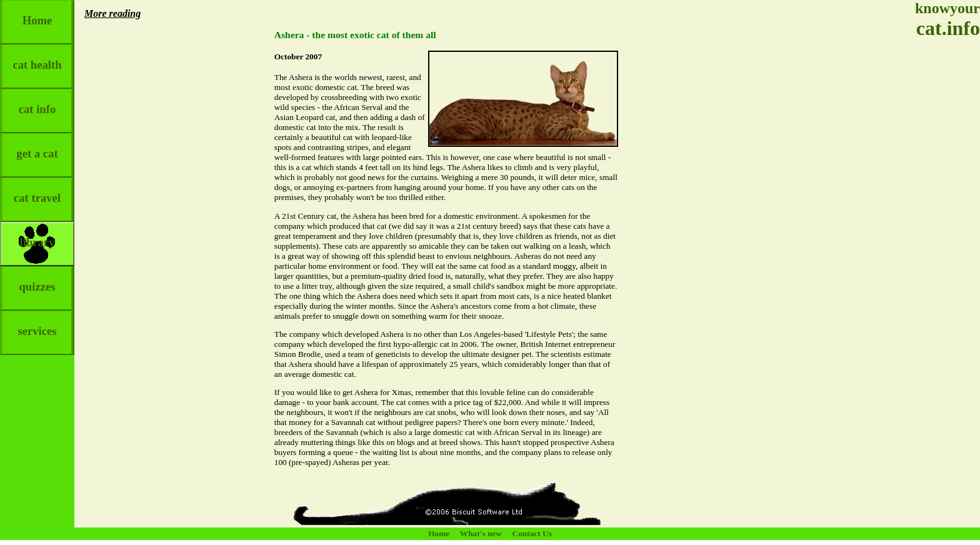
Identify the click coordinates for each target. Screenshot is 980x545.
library (37, 235)
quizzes (37, 280)
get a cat (37, 147)
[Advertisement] (942, 237)
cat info (37, 102)
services (37, 324)
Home (37, 13)
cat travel (37, 191)
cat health (37, 58)
